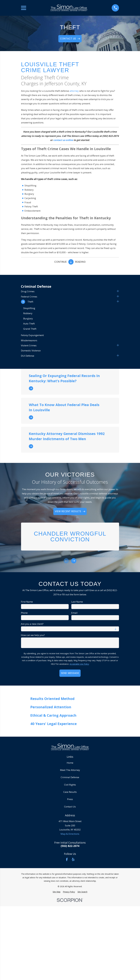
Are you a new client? (32, 624)
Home (70, 763)
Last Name (77, 602)
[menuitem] (68, 291)
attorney (74, 91)
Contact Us (70, 807)
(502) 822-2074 (70, 846)
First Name (27, 602)
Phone (24, 613)
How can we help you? (33, 635)
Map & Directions (70, 834)
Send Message (70, 673)
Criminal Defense (70, 777)
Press (70, 799)
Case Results (70, 792)
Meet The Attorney (70, 770)
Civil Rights (70, 785)
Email (74, 613)
